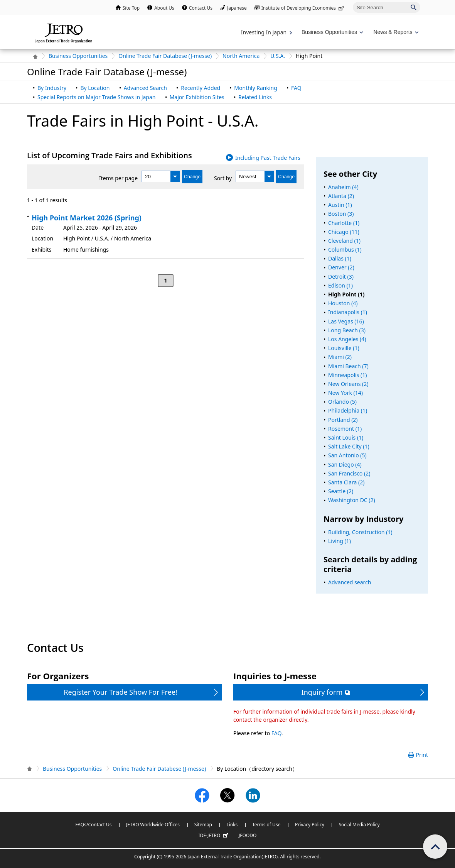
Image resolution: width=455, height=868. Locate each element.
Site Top (131, 8)
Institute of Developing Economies (303, 8)
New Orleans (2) (348, 384)
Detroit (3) (341, 277)
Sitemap (203, 825)
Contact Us (201, 8)
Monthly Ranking (255, 88)
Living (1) (340, 541)
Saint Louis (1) (346, 437)
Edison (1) (340, 285)
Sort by (223, 178)
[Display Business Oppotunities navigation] (332, 32)
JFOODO (248, 835)
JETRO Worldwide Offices (153, 825)
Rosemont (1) (345, 429)
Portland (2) (343, 420)
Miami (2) (340, 357)
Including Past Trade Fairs (268, 158)
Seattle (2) (341, 491)
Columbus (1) (345, 250)
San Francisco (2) (349, 473)
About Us (164, 8)
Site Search (353, 2)
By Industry (52, 88)
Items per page (118, 178)
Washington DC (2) (352, 500)
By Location (95, 88)
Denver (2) (341, 267)
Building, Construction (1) (360, 532)
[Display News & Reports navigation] (395, 32)
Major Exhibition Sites (197, 97)
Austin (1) (340, 205)
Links (232, 825)
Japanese (237, 8)
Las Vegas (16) (346, 321)
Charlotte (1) (344, 223)
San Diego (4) (345, 464)
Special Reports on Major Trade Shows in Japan (96, 97)
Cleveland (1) (344, 241)
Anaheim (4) (343, 187)
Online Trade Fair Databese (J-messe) (165, 56)
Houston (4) (343, 303)
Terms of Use (266, 825)
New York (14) (345, 393)
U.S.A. (278, 56)
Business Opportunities (78, 56)
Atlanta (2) (341, 196)
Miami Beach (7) (348, 366)
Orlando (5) (342, 402)
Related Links (255, 97)
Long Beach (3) (347, 330)
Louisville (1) (344, 348)
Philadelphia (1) (348, 410)
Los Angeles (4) (347, 339)
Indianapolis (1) (348, 312)
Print (422, 755)
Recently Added (201, 88)
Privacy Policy (310, 825)
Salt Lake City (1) (349, 446)
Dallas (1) (340, 258)
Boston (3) (341, 214)
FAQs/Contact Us (93, 825)
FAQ (296, 88)
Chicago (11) (344, 232)
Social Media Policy (359, 825)
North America (241, 56)
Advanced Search (145, 88)
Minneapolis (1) (347, 375)
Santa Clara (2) (346, 482)
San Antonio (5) (347, 455)
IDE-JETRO (214, 836)
